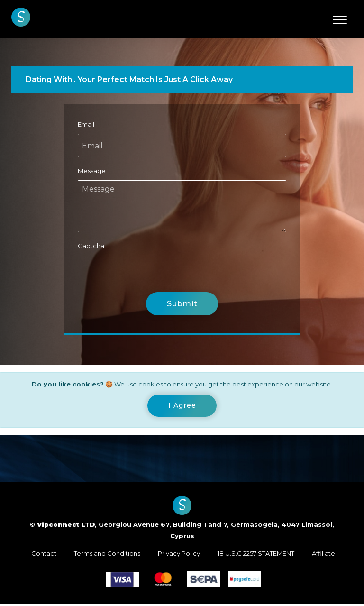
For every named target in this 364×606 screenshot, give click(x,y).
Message (92, 171)
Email (86, 124)
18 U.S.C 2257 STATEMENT (256, 556)
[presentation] (150, 274)
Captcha (91, 246)
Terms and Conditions (107, 556)
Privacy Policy (179, 556)
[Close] (182, 407)
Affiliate (323, 556)
